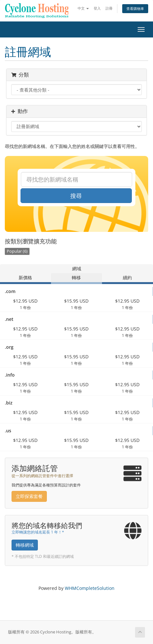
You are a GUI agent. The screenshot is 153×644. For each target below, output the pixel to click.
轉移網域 (25, 545)
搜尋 (76, 196)
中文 (83, 8)
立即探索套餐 (29, 496)
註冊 (109, 8)
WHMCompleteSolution (90, 588)
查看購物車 (135, 8)
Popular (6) (17, 251)
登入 (97, 8)
